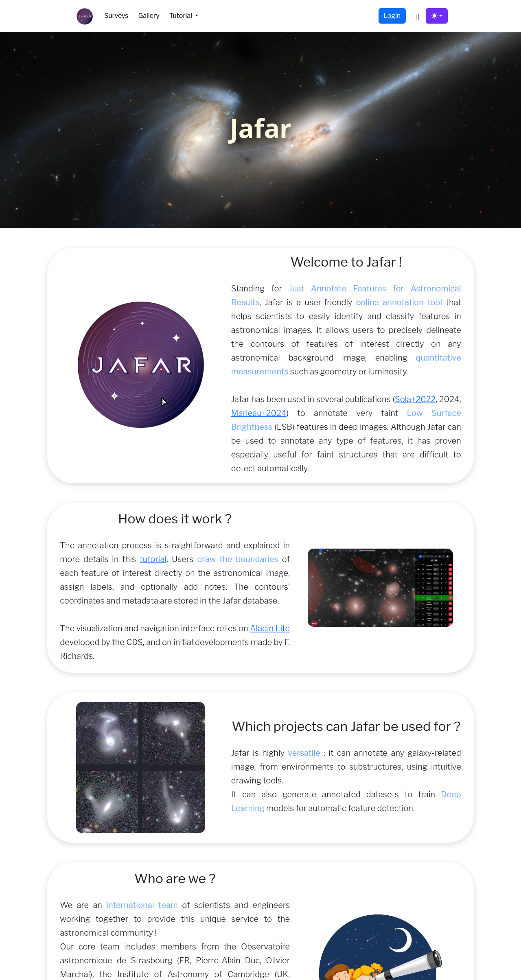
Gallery (149, 16)
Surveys (116, 16)
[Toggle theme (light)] (437, 16)
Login (392, 16)
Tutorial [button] (182, 16)
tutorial (153, 559)
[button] (417, 16)
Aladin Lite (270, 628)
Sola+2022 (415, 399)
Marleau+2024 (259, 413)
